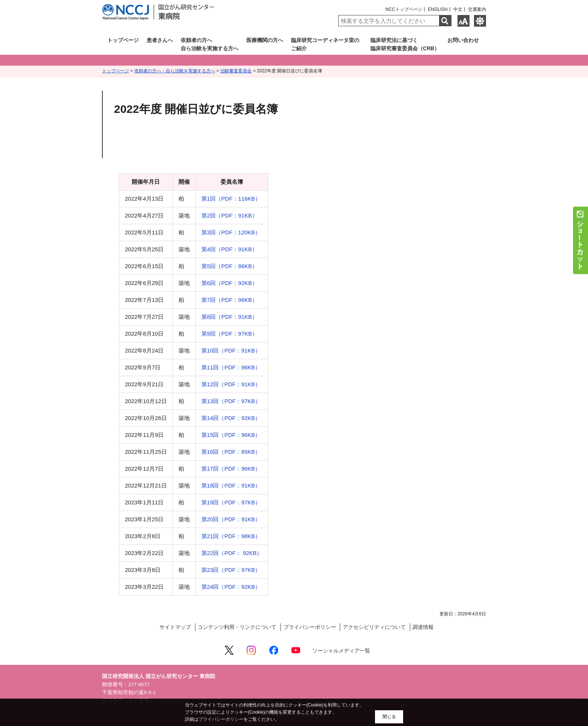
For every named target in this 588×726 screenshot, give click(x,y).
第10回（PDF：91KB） (231, 350)
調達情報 (423, 627)
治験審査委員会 (236, 71)
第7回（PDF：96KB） (229, 300)
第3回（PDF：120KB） (231, 232)
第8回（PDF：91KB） (229, 317)
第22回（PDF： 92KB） (232, 553)
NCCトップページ (404, 9)
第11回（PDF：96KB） (231, 367)
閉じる (389, 717)
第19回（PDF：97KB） (231, 502)
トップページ (115, 71)
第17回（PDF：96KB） (231, 469)
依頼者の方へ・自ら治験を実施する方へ (175, 71)
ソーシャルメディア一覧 (341, 651)
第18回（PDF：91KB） (231, 485)
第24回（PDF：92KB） (231, 587)
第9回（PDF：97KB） (229, 334)
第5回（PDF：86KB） (229, 266)
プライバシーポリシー (310, 627)
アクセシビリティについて (374, 627)
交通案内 (477, 9)
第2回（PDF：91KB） (229, 215)
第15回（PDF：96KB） (231, 435)
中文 (458, 9)
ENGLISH (438, 9)
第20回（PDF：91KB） (231, 519)
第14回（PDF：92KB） (231, 418)
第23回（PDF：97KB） (231, 570)
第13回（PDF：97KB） (231, 401)
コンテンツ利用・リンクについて (237, 627)
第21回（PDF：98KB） (231, 536)
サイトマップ (175, 627)
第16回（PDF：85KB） (231, 452)
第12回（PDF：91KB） (231, 384)
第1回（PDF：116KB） (231, 199)
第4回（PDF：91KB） (229, 249)
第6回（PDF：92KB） (229, 283)
